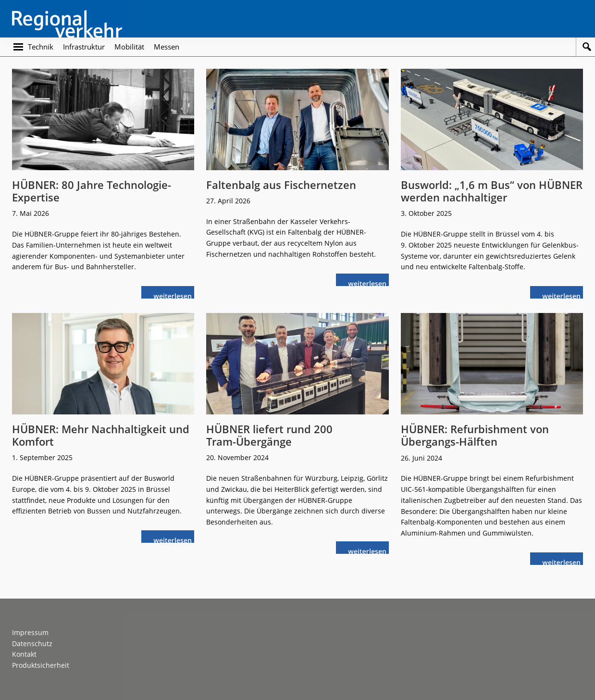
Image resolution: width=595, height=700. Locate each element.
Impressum (30, 632)
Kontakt (24, 654)
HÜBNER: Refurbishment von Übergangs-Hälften (475, 435)
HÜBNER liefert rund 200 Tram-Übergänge (269, 435)
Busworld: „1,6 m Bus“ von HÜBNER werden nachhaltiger (492, 191)
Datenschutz (32, 644)
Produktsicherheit (41, 665)
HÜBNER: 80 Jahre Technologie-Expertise (92, 191)
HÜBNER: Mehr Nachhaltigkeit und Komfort (101, 435)
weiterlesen (175, 295)
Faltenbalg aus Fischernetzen (281, 185)
